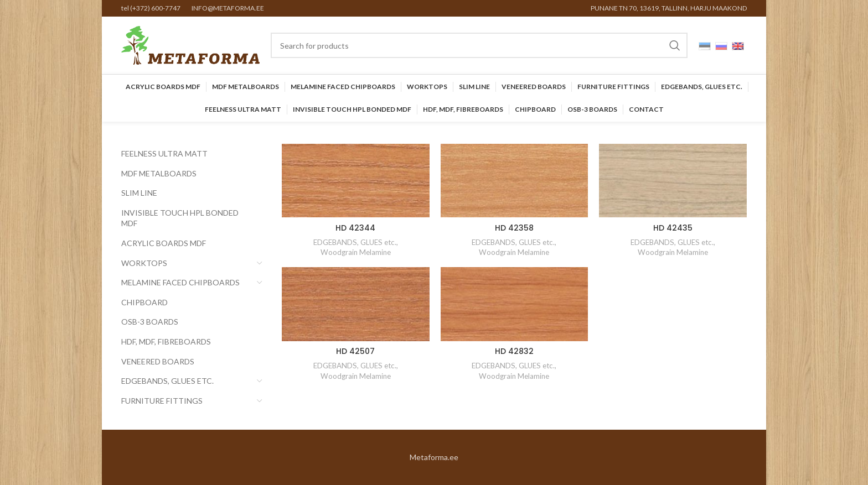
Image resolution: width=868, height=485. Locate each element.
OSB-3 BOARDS (150, 322)
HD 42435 (673, 228)
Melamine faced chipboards (180, 282)
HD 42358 (514, 228)
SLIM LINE (139, 193)
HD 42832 (514, 351)
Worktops (144, 263)
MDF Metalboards (159, 173)
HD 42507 (355, 351)
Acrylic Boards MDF (164, 243)
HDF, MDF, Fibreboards (166, 341)
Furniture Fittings (162, 401)
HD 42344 (355, 228)
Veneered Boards (158, 361)
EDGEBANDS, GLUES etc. (167, 381)
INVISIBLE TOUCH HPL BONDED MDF (180, 218)
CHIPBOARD (144, 302)
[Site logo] (190, 45)
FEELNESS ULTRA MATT (164, 153)
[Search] (479, 45)
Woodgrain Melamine (356, 252)
